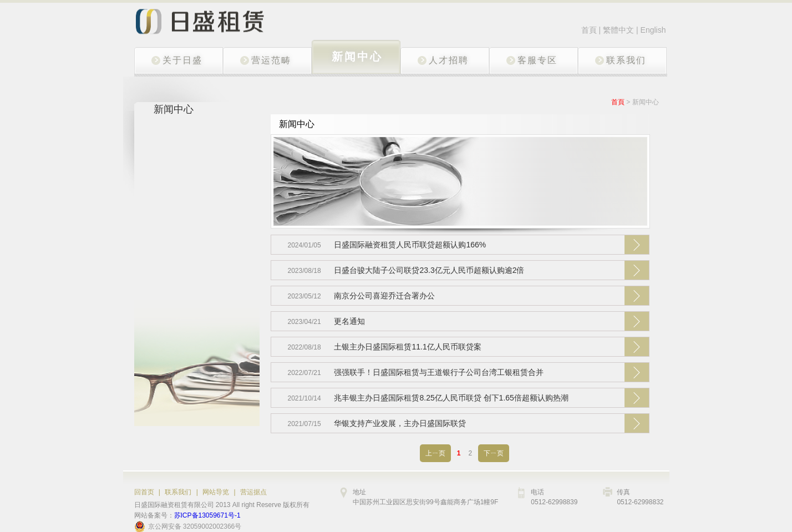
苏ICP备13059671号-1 (207, 515)
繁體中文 (620, 30)
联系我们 (178, 492)
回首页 (144, 492)
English (653, 30)
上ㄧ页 (435, 453)
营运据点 (253, 492)
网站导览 (216, 492)
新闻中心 (646, 102)
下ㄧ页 (494, 453)
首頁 (589, 30)
